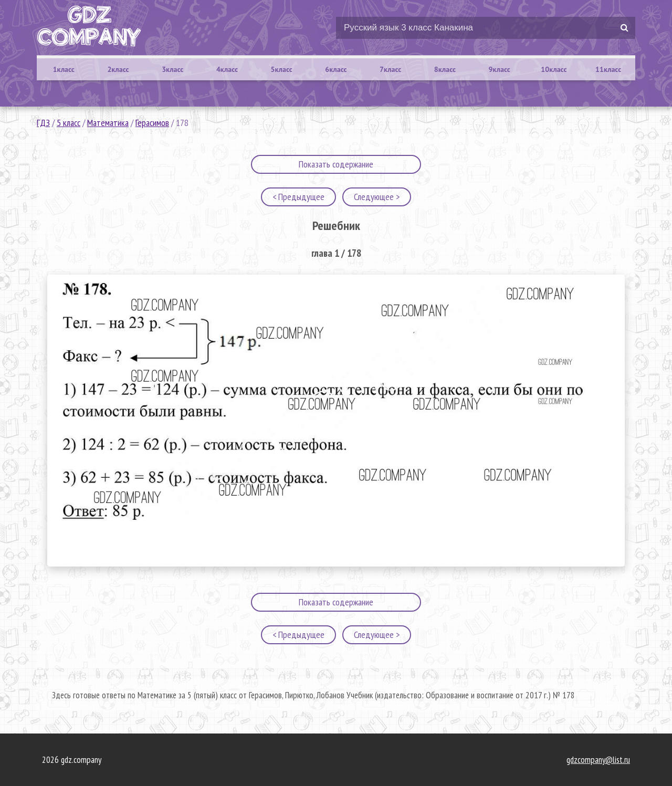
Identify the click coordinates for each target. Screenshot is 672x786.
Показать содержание (336, 164)
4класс (227, 69)
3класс (172, 69)
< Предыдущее (298, 197)
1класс (64, 69)
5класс (282, 69)
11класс (608, 69)
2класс (118, 69)
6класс (336, 69)
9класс (500, 69)
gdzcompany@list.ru (598, 760)
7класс (390, 69)
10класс (554, 69)
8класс (445, 69)
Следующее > (377, 197)
